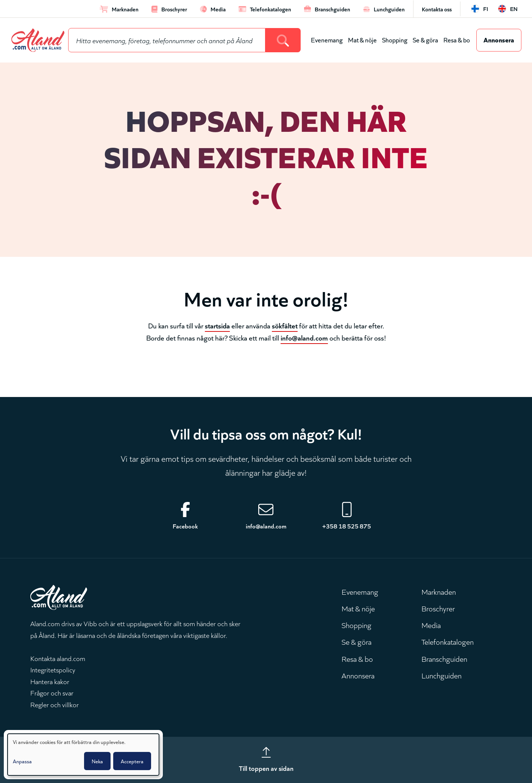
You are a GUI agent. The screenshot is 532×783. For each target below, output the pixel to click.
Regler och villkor (55, 704)
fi (486, 9)
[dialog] (83, 755)
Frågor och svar (52, 692)
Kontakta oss (437, 9)
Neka (97, 761)
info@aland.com (304, 337)
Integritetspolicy (53, 669)
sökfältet (285, 325)
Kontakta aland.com (58, 658)
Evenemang (327, 40)
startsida (217, 325)
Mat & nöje (362, 40)
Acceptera (132, 761)
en (514, 9)
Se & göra (425, 40)
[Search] (283, 40)
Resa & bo (457, 40)
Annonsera (499, 39)
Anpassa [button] (22, 761)
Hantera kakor (50, 681)
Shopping (395, 40)
